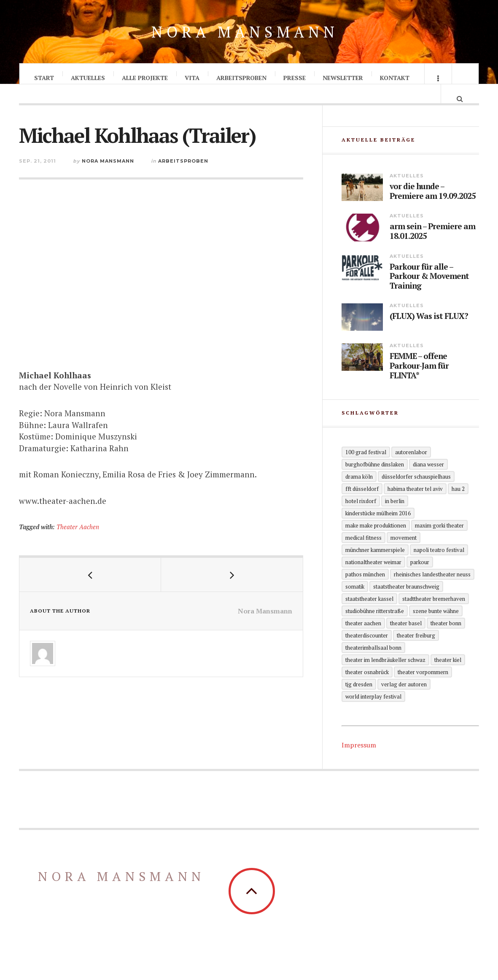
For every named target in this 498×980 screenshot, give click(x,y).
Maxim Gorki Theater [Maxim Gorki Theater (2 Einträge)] (439, 541)
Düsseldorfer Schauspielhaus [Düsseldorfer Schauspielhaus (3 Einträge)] (416, 492)
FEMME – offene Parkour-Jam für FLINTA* (419, 381)
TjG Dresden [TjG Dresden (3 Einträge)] (359, 699)
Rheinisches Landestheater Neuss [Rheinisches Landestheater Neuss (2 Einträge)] (432, 589)
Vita (192, 78)
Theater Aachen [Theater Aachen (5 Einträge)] (363, 638)
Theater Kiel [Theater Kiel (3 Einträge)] (448, 675)
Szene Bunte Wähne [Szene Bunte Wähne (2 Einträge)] (436, 626)
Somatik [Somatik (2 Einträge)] (355, 602)
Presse (295, 78)
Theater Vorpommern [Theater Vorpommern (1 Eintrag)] (423, 687)
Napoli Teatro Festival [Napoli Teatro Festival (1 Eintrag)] (439, 565)
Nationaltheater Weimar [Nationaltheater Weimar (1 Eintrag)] (373, 577)
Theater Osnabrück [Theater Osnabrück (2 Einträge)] (367, 687)
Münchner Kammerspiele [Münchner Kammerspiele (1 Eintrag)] (375, 565)
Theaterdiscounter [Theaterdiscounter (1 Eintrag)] (367, 651)
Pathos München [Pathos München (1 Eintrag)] (365, 589)
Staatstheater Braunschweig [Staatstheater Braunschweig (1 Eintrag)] (406, 602)
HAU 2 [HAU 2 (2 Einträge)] (458, 504)
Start (44, 78)
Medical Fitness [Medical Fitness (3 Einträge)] (363, 553)
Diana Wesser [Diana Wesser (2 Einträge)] (428, 479)
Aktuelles (88, 78)
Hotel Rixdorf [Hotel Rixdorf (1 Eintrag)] (361, 516)
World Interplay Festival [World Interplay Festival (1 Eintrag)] (373, 712)
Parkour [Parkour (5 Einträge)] (420, 577)
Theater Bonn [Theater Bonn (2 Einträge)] (446, 638)
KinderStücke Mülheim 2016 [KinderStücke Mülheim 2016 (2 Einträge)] (378, 528)
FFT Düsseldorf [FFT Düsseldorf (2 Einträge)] (362, 504)
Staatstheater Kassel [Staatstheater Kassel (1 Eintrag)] (369, 614)
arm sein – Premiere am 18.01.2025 (432, 247)
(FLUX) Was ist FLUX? (429, 332)
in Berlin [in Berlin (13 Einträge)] (395, 516)
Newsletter (343, 78)
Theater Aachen (78, 535)
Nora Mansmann (245, 32)
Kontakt (395, 78)
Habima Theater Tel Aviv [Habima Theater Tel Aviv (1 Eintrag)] (415, 504)
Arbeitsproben (241, 78)
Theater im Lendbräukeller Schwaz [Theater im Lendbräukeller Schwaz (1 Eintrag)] (385, 675)
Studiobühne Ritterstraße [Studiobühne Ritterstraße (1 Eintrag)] (375, 626)
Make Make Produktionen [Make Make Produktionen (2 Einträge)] (376, 541)
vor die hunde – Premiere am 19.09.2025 (433, 207)
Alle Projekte (145, 78)
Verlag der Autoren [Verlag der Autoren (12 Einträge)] (404, 699)
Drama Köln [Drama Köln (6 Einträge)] (359, 492)
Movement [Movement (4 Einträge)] (404, 553)
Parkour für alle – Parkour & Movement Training (429, 292)
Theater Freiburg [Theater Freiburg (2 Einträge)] (416, 651)
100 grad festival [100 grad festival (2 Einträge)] (366, 467)
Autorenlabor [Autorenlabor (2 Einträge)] (411, 467)
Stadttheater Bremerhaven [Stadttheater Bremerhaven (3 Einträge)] (434, 614)
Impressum (359, 760)
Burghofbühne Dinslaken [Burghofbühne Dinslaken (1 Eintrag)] (375, 479)
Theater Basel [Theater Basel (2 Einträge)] (406, 638)
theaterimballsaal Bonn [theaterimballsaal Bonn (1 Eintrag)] (373, 663)
